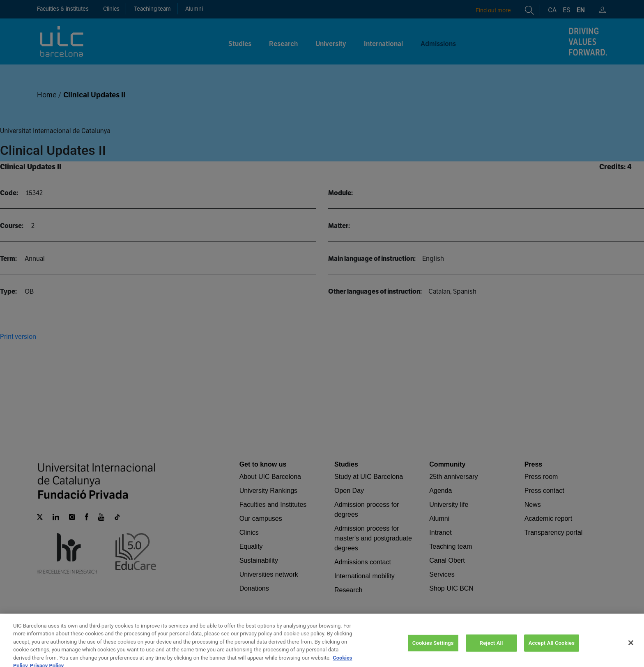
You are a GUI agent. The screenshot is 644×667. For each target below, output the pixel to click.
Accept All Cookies (552, 653)
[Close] (631, 653)
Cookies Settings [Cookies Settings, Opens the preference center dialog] (433, 653)
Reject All (491, 653)
